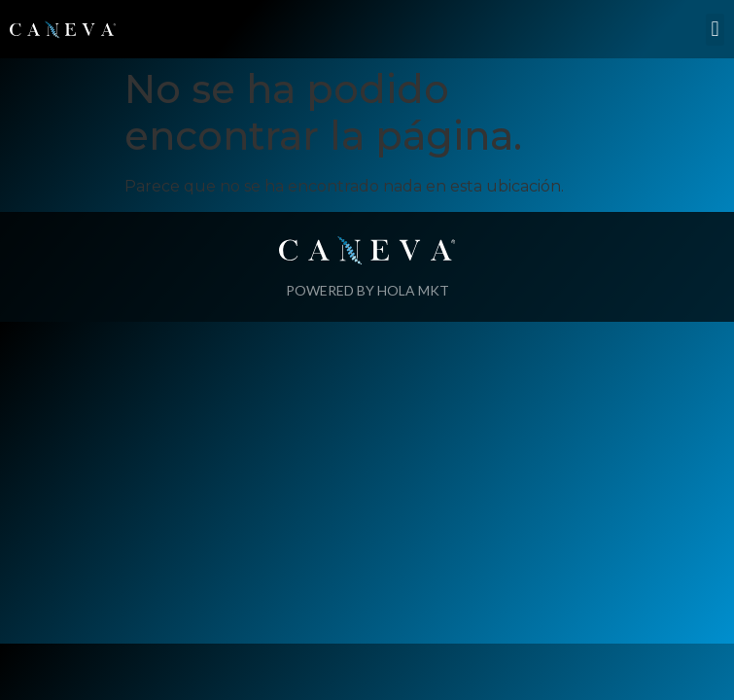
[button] (715, 30)
